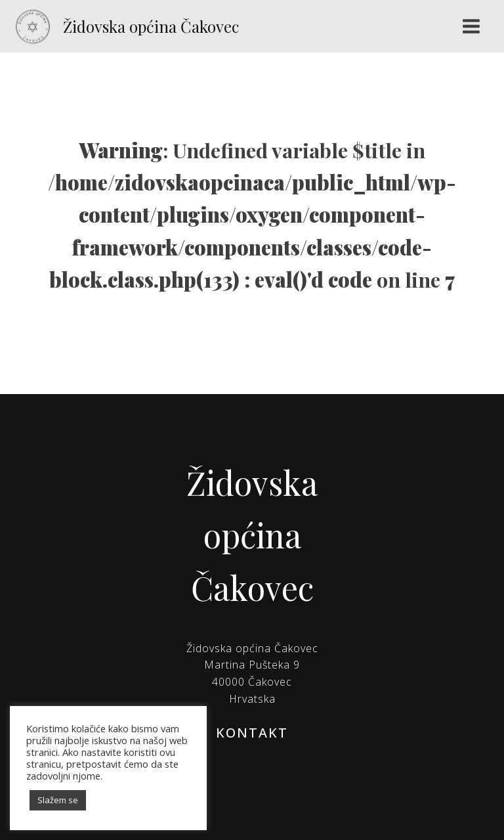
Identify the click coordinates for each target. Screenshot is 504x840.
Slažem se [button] (58, 800)
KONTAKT (252, 733)
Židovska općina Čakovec (151, 27)
